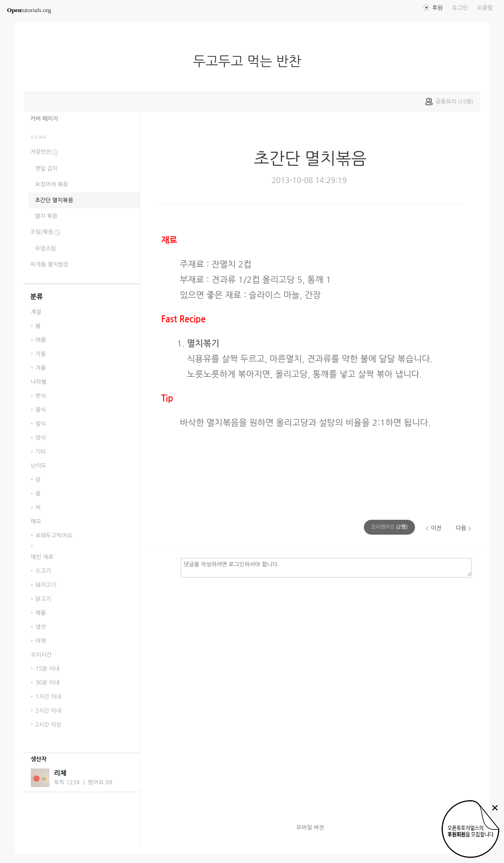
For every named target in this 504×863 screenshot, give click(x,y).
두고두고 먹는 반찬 (251, 61)
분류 (37, 297)
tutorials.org (29, 10)
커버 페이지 (44, 119)
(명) (389, 527)
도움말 (485, 8)
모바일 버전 (310, 828)
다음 (461, 528)
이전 (436, 528)
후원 (438, 8)
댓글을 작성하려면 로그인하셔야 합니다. (326, 567)
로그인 (460, 8)
